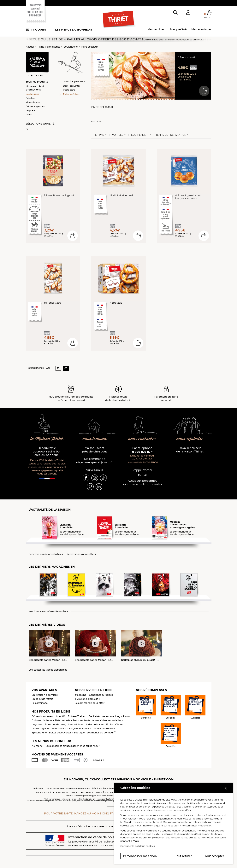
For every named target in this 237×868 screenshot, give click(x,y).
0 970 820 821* (142, 452)
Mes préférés (179, 29)
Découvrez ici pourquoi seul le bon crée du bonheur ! (47, 452)
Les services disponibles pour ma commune (68, 788)
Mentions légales (107, 788)
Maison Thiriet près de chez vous (95, 450)
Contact (75, 792)
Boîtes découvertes (60, 733)
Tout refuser (184, 856)
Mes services (156, 29)
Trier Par (98, 135)
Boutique (79, 733)
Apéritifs (61, 716)
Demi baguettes (72, 86)
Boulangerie (71, 47)
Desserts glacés (41, 728)
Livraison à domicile (87, 699)
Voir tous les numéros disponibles (48, 611)
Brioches (30, 98)
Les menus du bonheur (73, 30)
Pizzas (126, 716)
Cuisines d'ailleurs (42, 720)
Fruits (110, 724)
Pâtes (29, 114)
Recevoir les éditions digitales (46, 554)
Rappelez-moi (142, 470)
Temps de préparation (171, 135)
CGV (94, 788)
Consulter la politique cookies (138, 846)
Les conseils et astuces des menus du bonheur (73, 746)
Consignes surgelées (101, 695)
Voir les (118, 135)
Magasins (80, 695)
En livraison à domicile (45, 695)
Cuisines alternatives (104, 728)
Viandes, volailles (111, 720)
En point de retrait (42, 699)
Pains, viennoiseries (49, 47)
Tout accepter (214, 856)
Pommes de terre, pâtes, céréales (64, 724)
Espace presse (62, 792)
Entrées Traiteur (77, 716)
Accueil (30, 47)
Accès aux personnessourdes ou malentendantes (142, 483)
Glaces (119, 724)
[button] (188, 13)
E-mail (142, 475)
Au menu (37, 746)
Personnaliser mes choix (140, 856)
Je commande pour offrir (90, 703)
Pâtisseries (58, 728)
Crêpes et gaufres (35, 106)
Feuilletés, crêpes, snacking (105, 716)
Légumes (37, 724)
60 (66, 368)
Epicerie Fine (39, 733)
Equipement (139, 135)
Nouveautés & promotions (35, 88)
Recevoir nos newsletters (81, 554)
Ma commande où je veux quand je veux (95, 461)
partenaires (205, 800)
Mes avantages (201, 29)
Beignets (30, 110)
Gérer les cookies (214, 831)
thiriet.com (38, 788)
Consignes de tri (44, 792)
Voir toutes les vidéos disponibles (48, 670)
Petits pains (69, 90)
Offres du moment (43, 716)
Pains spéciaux (89, 47)
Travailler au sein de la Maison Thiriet (190, 450)
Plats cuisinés (62, 720)
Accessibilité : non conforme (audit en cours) (103, 792)
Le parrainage (40, 703)
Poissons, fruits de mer (86, 720)
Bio (27, 129)
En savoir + (98, 760)
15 (58, 368)
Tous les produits (37, 82)
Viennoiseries (33, 102)
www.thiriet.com (181, 800)
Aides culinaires (95, 724)
